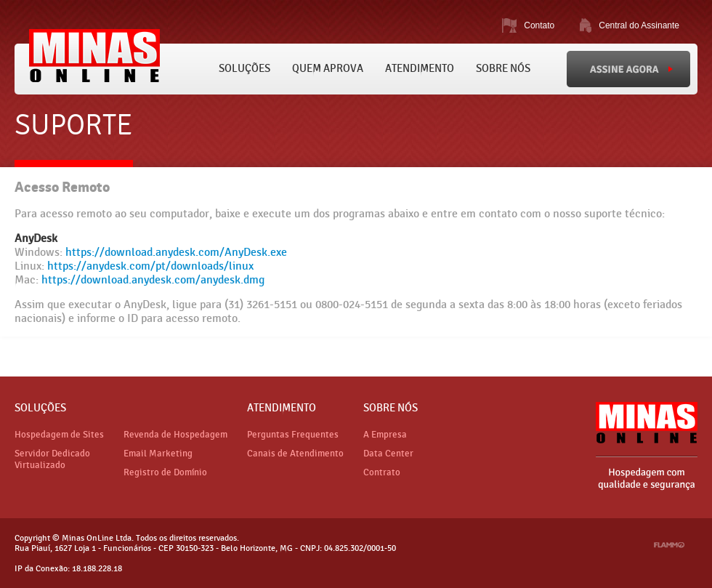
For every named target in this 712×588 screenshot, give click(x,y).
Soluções (244, 69)
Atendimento (420, 69)
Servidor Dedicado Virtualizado (52, 459)
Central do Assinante (639, 25)
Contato (539, 25)
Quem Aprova (328, 69)
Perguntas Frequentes (293, 435)
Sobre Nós (503, 69)
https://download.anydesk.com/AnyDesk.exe (176, 253)
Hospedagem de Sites (59, 435)
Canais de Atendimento (295, 454)
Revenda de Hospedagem (175, 435)
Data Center (388, 454)
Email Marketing (158, 454)
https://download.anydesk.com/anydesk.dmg (153, 280)
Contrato (382, 472)
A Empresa (385, 435)
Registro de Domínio (165, 472)
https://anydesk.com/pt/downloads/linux (150, 266)
